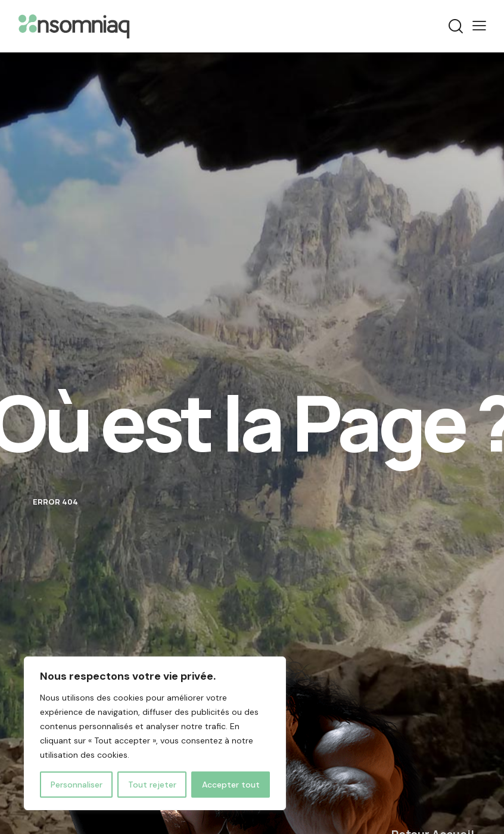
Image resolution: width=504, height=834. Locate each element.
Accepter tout (231, 785)
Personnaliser (77, 785)
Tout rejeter (152, 785)
